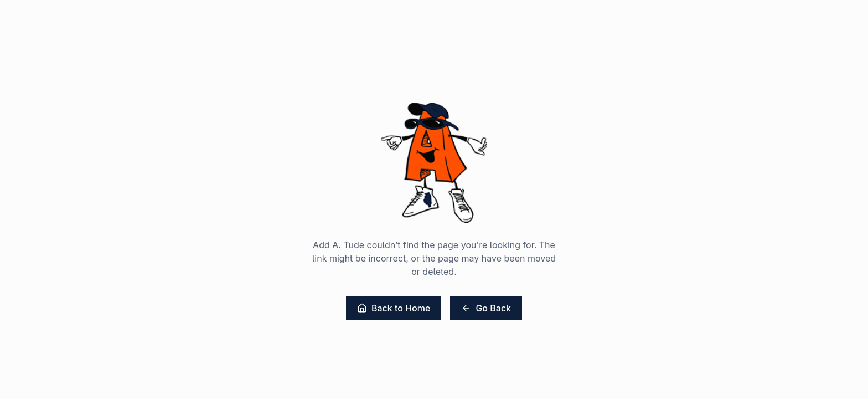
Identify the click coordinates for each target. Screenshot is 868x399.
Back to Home (394, 308)
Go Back (486, 308)
